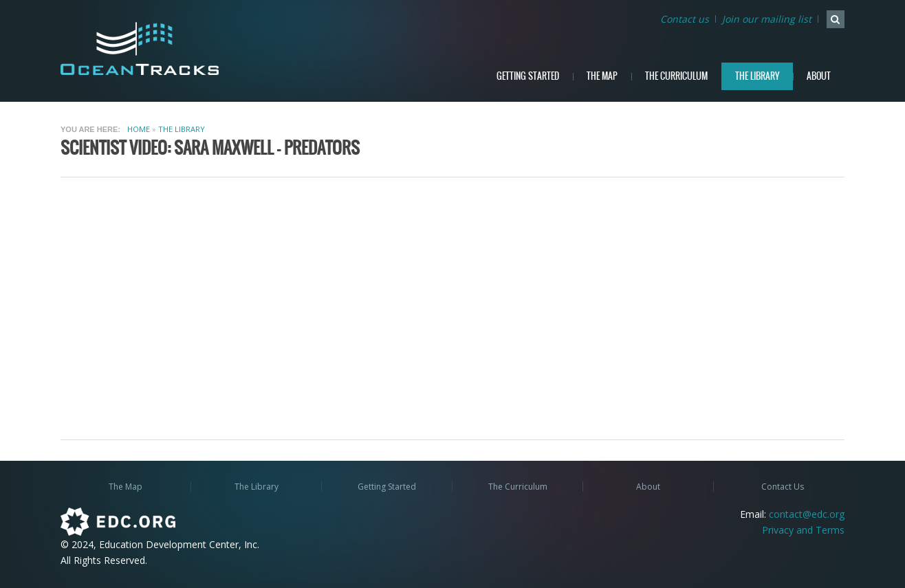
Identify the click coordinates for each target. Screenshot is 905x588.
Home (139, 129)
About (819, 76)
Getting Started (528, 76)
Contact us (685, 19)
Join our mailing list (767, 19)
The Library (757, 76)
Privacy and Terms (803, 530)
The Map (602, 76)
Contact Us (783, 487)
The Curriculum (676, 76)
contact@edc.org (807, 514)
